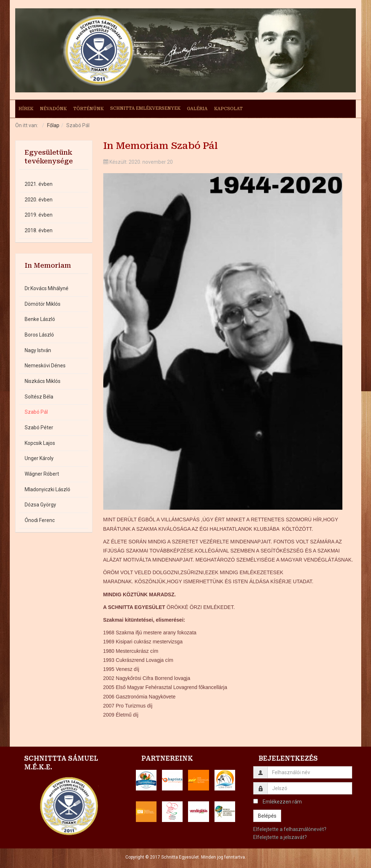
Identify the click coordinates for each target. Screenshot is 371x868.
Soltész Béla (39, 397)
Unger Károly (39, 458)
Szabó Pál (36, 412)
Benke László (40, 319)
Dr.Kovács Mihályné (47, 288)
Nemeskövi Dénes (45, 366)
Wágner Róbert (42, 474)
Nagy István (38, 350)
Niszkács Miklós (43, 381)
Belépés (267, 816)
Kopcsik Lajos (40, 443)
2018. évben (39, 230)
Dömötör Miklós (43, 304)
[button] (146, 780)
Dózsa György (40, 505)
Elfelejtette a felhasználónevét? (290, 829)
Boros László (39, 335)
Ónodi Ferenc (40, 520)
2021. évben (39, 184)
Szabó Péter (39, 427)
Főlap (53, 125)
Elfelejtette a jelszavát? (280, 837)
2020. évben (39, 200)
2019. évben (39, 215)
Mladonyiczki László (47, 489)
